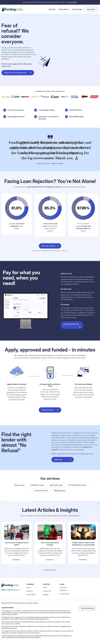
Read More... (17, 542)
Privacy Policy (64, 594)
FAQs (45, 587)
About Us (52, 9)
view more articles (50, 570)
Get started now (50, 410)
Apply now (63, 459)
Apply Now (91, 9)
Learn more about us (72, 325)
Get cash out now (50, 246)
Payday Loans (19, 485)
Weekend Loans (60, 491)
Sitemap (46, 595)
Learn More (73, 2)
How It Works (64, 9)
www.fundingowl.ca (20, 603)
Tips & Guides (77, 9)
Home (28, 587)
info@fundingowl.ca (13, 590)
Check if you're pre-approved (18, 72)
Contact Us (47, 591)
